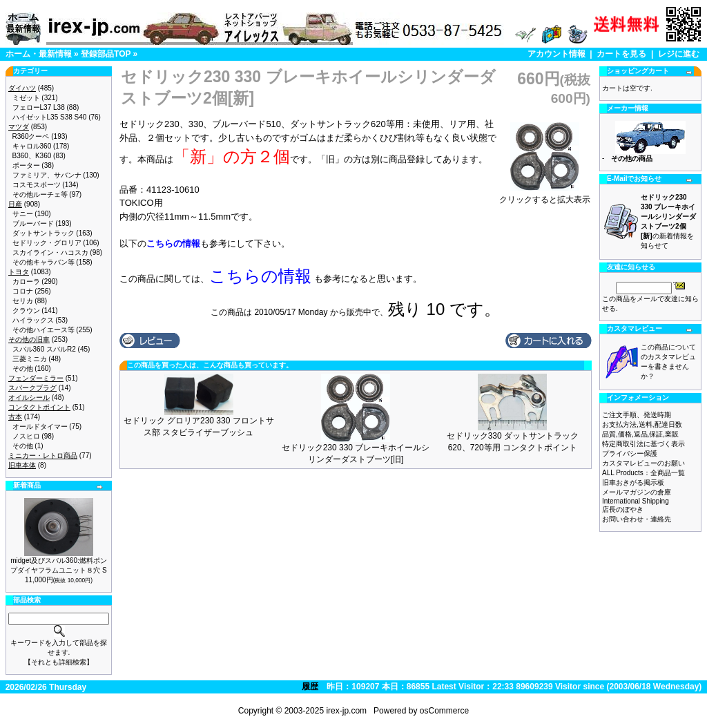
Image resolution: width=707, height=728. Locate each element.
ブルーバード (33, 223)
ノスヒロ (26, 436)
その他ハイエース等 (43, 330)
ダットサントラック (43, 233)
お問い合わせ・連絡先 (637, 519)
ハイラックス (33, 320)
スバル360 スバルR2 (44, 349)
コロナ (23, 291)
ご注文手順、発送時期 (637, 415)
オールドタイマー (40, 427)
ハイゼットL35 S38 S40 (50, 117)
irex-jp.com (346, 711)
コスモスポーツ (37, 185)
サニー (23, 214)
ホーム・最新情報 (39, 54)
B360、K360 (32, 156)
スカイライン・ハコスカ (50, 252)
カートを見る (621, 54)
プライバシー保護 (630, 453)
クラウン (26, 310)
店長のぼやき (623, 509)
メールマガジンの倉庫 (637, 492)
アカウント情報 (556, 54)
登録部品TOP (106, 54)
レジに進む (679, 54)
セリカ (23, 301)
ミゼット (26, 98)
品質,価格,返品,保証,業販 (640, 434)
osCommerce (444, 711)
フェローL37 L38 (39, 107)
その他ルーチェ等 (40, 194)
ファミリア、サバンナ (47, 175)
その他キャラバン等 (43, 262)
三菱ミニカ (30, 359)
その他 (23, 368)
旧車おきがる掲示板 (633, 482)
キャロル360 (32, 146)
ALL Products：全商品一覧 (643, 473)
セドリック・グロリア (47, 243)
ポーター (26, 165)
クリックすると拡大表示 (545, 195)
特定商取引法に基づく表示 (643, 444)
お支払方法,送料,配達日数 (642, 424)
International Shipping (636, 501)
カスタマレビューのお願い (643, 463)
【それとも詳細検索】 (59, 662)
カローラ (26, 281)
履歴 (310, 687)
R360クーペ (31, 136)
